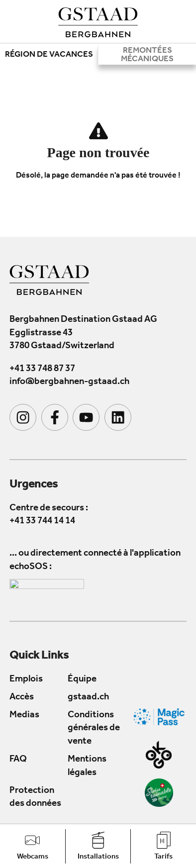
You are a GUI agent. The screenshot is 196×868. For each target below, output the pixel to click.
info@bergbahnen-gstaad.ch (69, 383)
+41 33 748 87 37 (42, 369)
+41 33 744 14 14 (42, 522)
